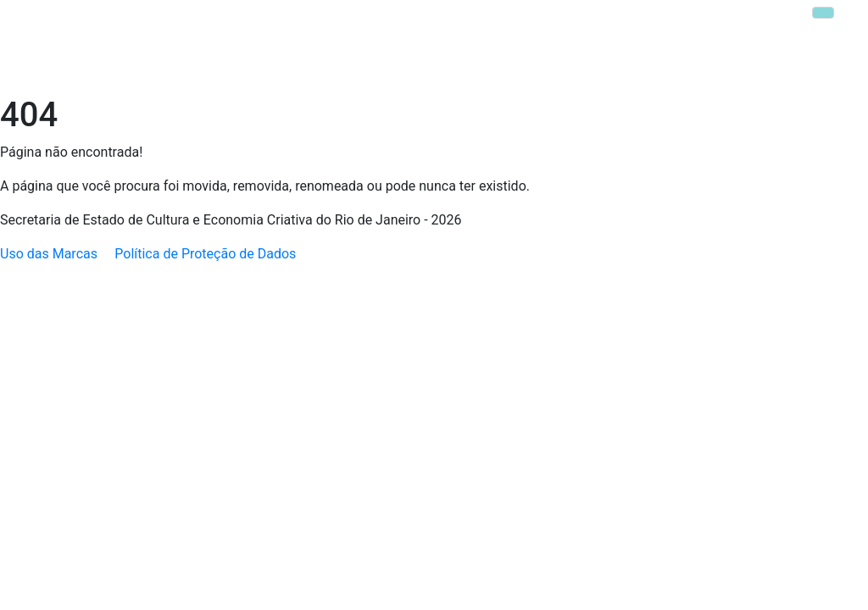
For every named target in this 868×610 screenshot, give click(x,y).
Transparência (689, 71)
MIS (623, 23)
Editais (541, 71)
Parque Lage (768, 23)
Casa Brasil (682, 23)
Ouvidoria (604, 71)
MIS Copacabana (796, 71)
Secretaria (153, 71)
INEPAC (452, 23)
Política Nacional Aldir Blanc (292, 71)
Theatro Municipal (544, 23)
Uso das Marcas (49, 254)
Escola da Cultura (444, 71)
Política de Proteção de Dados (205, 254)
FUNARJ (390, 23)
